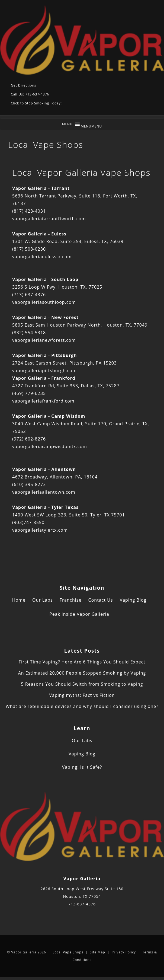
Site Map (97, 952)
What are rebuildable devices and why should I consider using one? (82, 706)
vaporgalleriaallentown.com (44, 492)
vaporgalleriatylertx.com (40, 530)
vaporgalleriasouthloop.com (44, 302)
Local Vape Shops (68, 952)
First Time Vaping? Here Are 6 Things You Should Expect (82, 662)
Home (19, 600)
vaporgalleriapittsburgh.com (44, 371)
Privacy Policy (124, 952)
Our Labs (43, 600)
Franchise (71, 600)
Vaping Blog (133, 600)
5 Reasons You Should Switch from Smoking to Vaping (82, 684)
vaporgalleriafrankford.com (43, 401)
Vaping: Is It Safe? (82, 767)
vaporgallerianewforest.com (44, 340)
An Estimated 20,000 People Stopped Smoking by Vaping (82, 673)
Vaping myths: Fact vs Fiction (82, 695)
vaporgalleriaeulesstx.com (42, 257)
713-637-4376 (82, 904)
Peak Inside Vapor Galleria (79, 614)
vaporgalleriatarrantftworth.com (49, 219)
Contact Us (101, 600)
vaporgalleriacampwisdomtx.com (50, 446)
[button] (91, 126)
